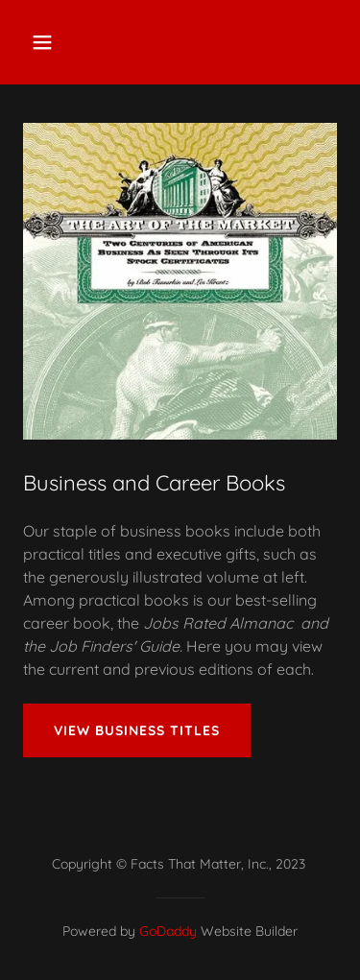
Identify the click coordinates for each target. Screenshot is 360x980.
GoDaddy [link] (168, 931)
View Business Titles (137, 730)
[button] (59, 42)
